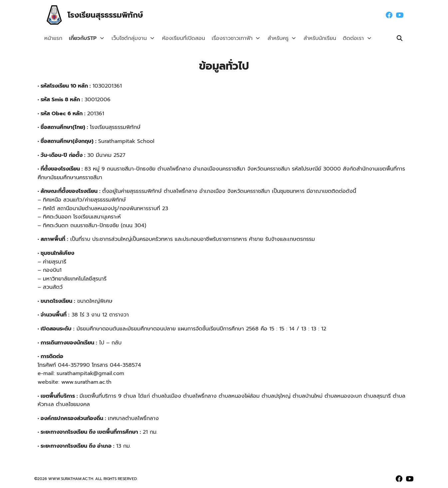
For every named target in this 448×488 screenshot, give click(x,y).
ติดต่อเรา (346, 38)
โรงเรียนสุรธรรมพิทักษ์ (107, 15)
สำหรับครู (273, 38)
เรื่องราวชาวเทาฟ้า (228, 38)
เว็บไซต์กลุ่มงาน (127, 38)
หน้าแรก (53, 38)
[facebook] (389, 15)
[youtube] (400, 15)
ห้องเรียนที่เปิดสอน (180, 38)
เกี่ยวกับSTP (83, 38)
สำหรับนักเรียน (313, 38)
